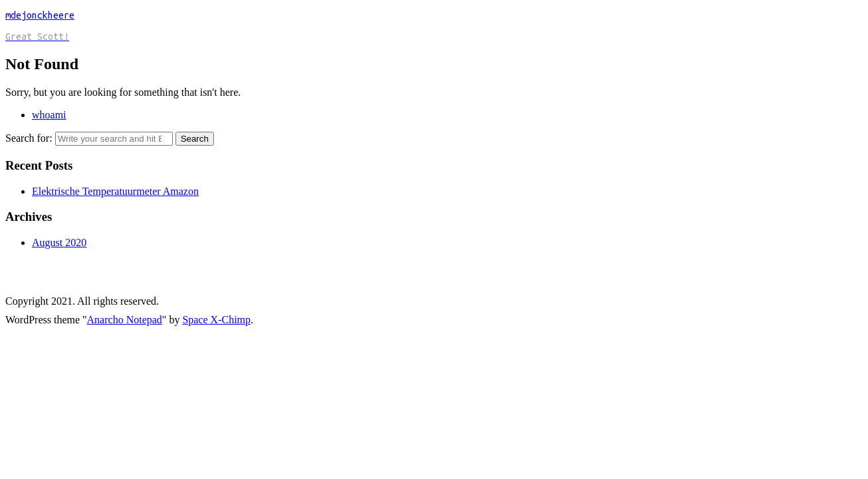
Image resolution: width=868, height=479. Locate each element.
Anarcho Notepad (125, 320)
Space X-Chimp (216, 320)
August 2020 (59, 242)
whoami (49, 115)
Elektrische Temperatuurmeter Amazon (115, 191)
